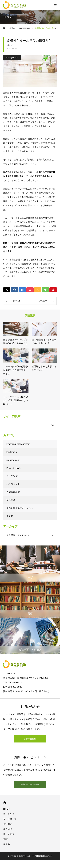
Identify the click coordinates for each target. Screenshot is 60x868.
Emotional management (18, 444)
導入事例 (8, 829)
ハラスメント (13, 484)
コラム (7, 844)
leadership (12, 452)
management (12, 58)
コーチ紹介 (9, 834)
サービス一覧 (10, 819)
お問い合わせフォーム (30, 784)
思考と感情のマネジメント (20, 508)
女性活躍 (11, 500)
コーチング (12, 476)
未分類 (10, 516)
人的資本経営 (13, 492)
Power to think (14, 468)
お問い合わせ (30, 739)
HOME (5, 802)
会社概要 (8, 824)
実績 (5, 839)
